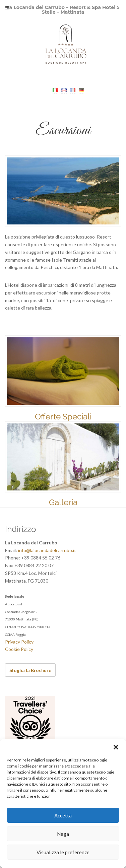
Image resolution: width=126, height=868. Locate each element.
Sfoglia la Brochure (30, 670)
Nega (63, 834)
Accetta (63, 815)
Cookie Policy (19, 649)
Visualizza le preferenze (63, 852)
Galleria (63, 502)
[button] (116, 747)
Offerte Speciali (63, 417)
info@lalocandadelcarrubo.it (47, 550)
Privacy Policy (19, 642)
